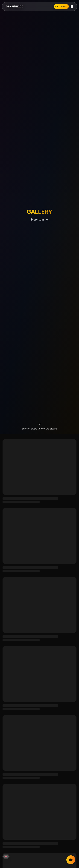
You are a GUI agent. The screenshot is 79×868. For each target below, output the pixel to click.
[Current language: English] (6, 856)
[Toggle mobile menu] (72, 6)
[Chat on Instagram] (71, 860)
